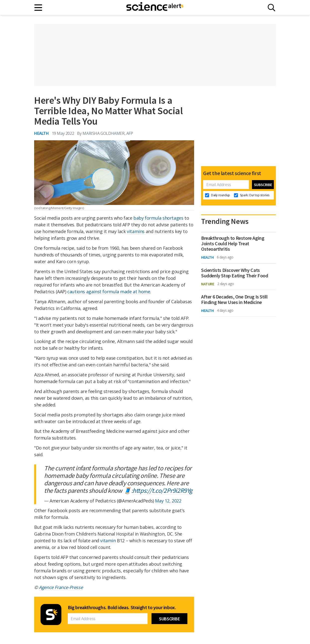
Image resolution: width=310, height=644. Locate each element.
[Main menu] (39, 8)
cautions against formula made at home (109, 292)
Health (41, 133)
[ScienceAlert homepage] (155, 7)
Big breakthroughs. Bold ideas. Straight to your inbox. (122, 607)
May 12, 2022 (168, 501)
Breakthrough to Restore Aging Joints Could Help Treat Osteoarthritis (233, 244)
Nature (208, 284)
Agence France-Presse (61, 587)
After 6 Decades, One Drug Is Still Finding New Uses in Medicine (234, 299)
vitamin (108, 541)
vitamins (136, 231)
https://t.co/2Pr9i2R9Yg (162, 490)
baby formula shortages (158, 218)
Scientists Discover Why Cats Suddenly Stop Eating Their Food (235, 273)
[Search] (271, 8)
